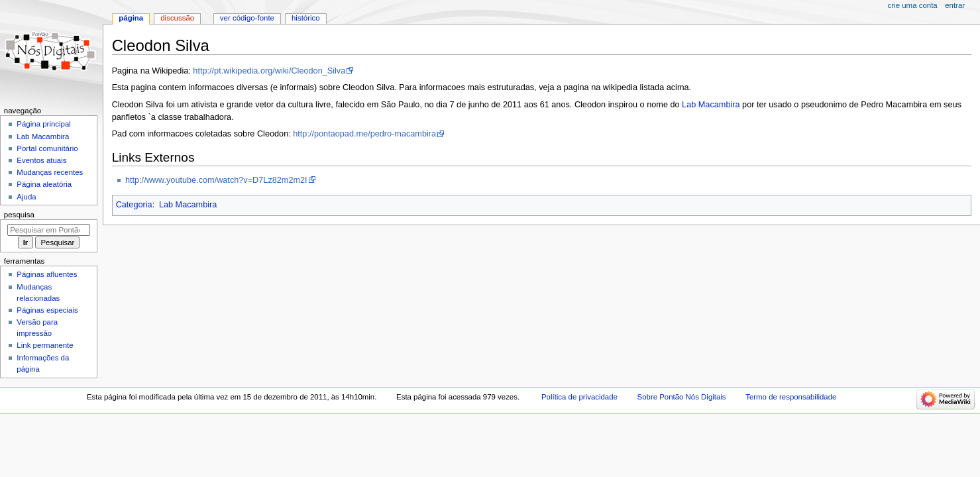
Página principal (44, 124)
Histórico (306, 18)
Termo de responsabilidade (791, 397)
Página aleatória (44, 184)
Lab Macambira (711, 105)
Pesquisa (19, 215)
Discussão (177, 18)
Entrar (955, 5)
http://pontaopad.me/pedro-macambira (364, 134)
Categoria (134, 205)
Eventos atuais (41, 160)
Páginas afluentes (47, 274)
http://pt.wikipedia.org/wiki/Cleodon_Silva (269, 71)
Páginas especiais (47, 310)
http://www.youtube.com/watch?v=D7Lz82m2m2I (216, 180)
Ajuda (26, 197)
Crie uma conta (913, 5)
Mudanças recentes (50, 172)
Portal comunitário (47, 148)
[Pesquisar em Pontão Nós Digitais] (49, 230)
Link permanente (45, 345)
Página (131, 18)
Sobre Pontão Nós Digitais (682, 397)
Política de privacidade (579, 397)
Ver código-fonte (247, 18)
